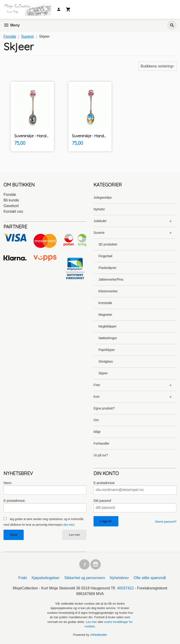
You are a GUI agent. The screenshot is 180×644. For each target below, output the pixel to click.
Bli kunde (11, 200)
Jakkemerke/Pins (111, 279)
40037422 (125, 588)
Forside (10, 36)
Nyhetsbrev (119, 578)
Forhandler (101, 443)
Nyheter (99, 209)
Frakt (22, 578)
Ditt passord (102, 501)
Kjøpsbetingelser (46, 578)
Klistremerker (108, 291)
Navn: (8, 483)
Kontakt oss (13, 211)
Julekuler (100, 221)
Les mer (74, 535)
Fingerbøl (105, 256)
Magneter (105, 315)
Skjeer (103, 373)
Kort (97, 397)
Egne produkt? (104, 408)
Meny (12, 25)
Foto (97, 385)
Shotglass (106, 361)
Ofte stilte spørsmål (150, 578)
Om (96, 420)
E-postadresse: (15, 501)
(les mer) (69, 525)
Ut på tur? (101, 455)
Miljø (97, 432)
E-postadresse (104, 483)
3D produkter (108, 244)
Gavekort (11, 206)
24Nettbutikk (98, 635)
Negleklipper (108, 326)
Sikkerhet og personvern (85, 578)
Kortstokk (105, 303)
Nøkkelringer (108, 338)
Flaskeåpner (107, 268)
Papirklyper (107, 350)
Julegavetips (103, 197)
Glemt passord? (166, 522)
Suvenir (99, 233)
